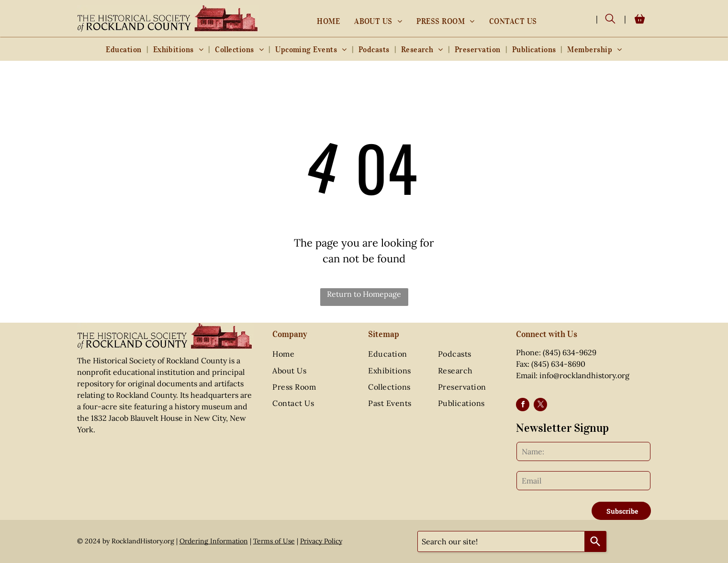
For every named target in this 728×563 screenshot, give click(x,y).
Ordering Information (214, 541)
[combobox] (501, 541)
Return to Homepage (364, 294)
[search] (610, 20)
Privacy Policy (321, 541)
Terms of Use (274, 541)
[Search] (596, 541)
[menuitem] (328, 21)
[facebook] (523, 406)
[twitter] (540, 406)
